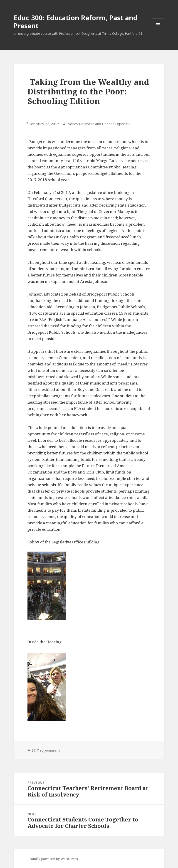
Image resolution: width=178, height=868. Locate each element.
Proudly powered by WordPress (53, 859)
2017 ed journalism (46, 750)
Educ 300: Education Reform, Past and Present (75, 22)
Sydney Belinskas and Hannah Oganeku (98, 124)
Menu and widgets (158, 31)
